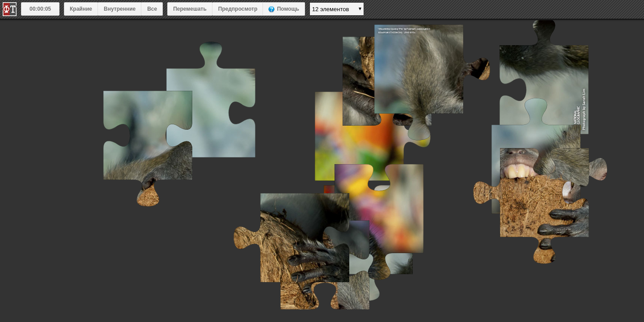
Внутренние (120, 9)
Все (152, 9)
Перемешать (190, 9)
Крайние (81, 9)
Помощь (288, 9)
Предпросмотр (238, 9)
